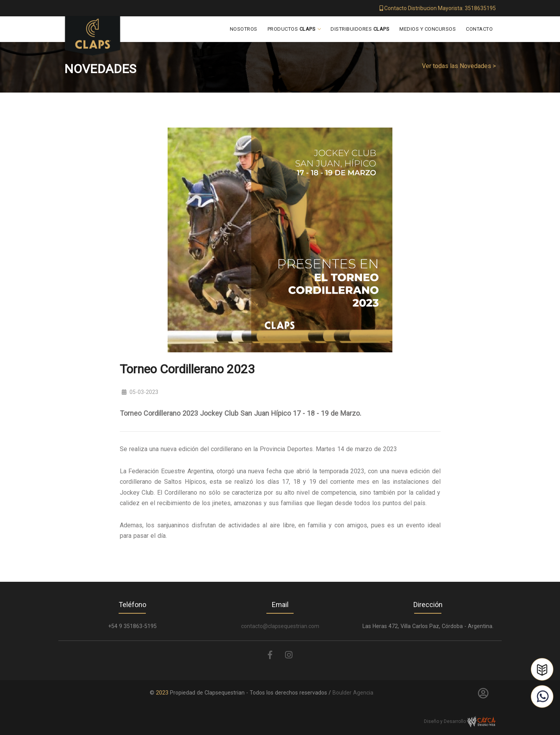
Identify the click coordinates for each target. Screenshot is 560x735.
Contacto (479, 29)
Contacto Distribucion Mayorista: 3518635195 (438, 8)
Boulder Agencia (353, 693)
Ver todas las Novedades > (459, 66)
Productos (292, 29)
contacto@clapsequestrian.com (280, 626)
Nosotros (244, 29)
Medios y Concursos (428, 29)
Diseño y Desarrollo (460, 721)
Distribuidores (360, 29)
